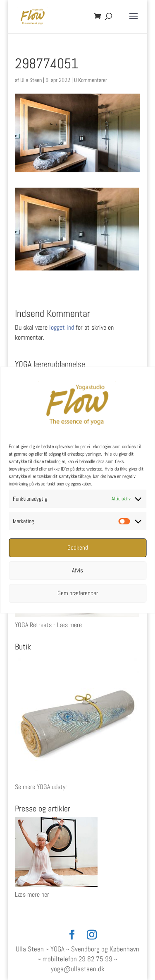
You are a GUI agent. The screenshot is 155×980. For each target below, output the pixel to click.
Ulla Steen (31, 80)
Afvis (77, 570)
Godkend (78, 547)
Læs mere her (32, 894)
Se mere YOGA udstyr (41, 787)
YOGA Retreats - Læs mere (48, 625)
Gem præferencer (78, 593)
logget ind (62, 327)
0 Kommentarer (91, 80)
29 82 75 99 (95, 959)
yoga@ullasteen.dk (78, 969)
